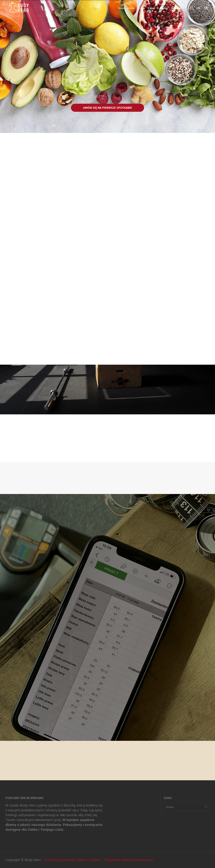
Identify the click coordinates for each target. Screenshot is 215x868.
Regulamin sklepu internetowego (129, 860)
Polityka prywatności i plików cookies (73, 860)
